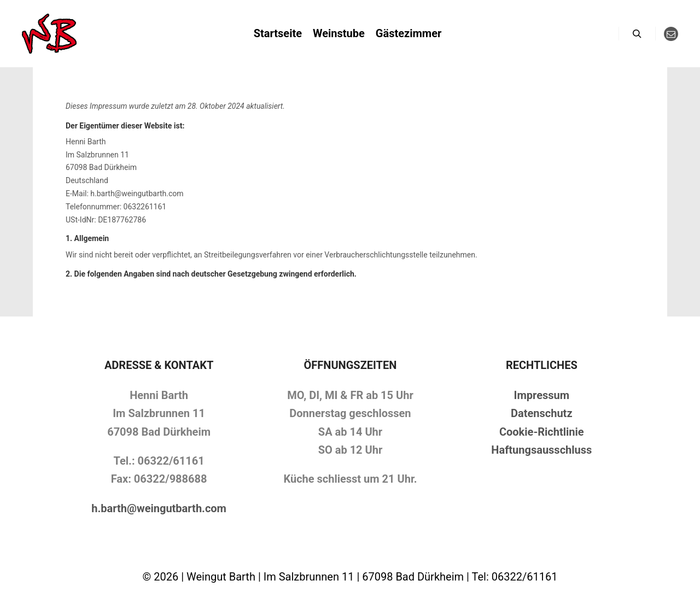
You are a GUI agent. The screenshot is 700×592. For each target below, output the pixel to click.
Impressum (542, 395)
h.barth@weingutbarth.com (159, 508)
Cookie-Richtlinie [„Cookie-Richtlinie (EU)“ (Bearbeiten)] (542, 432)
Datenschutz (542, 413)
